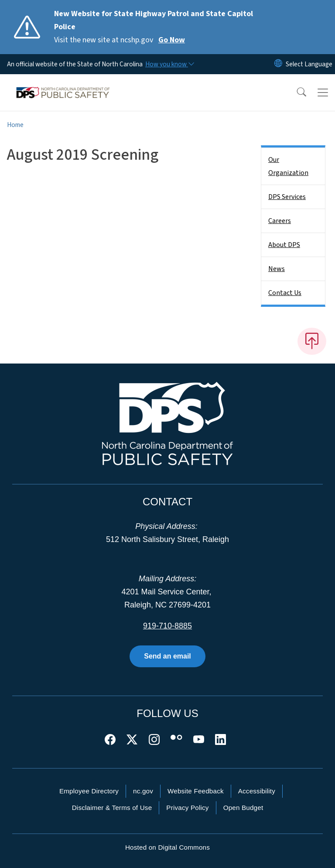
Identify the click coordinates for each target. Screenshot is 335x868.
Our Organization (288, 166)
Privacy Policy (187, 808)
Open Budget (243, 808)
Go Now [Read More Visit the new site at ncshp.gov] (172, 40)
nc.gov (143, 791)
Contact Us (285, 293)
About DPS (284, 245)
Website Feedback (196, 791)
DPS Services (287, 197)
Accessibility (257, 791)
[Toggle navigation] (323, 93)
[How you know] (169, 64)
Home (15, 125)
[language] (309, 64)
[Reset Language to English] (278, 64)
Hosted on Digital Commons (167, 847)
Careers (280, 221)
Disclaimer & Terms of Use (112, 808)
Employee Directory (89, 791)
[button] (296, 93)
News (277, 269)
